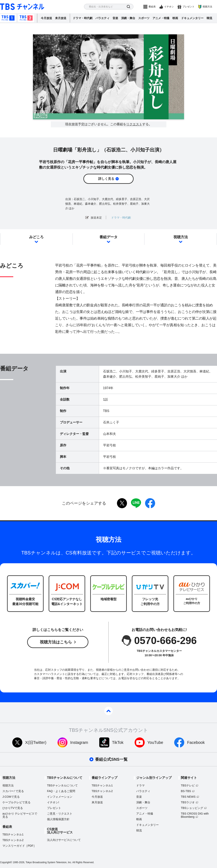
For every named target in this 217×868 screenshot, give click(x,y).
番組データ (108, 237)
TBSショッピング (192, 808)
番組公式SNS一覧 (111, 759)
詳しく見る (106, 179)
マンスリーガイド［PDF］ (19, 846)
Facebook (196, 742)
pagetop (108, 711)
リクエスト (134, 124)
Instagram (79, 742)
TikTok (118, 742)
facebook (150, 503)
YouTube (155, 742)
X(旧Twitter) (36, 742)
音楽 (115, 18)
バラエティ (102, 18)
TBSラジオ (188, 802)
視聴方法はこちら (56, 642)
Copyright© (6, 862)
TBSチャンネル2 (26, 18)
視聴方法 (207, 7)
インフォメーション (60, 797)
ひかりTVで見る (13, 808)
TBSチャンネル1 (8, 18)
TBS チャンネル (22, 7)
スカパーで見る (13, 791)
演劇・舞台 (128, 18)
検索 (128, 7)
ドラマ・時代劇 (83, 18)
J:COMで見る (11, 797)
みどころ (36, 237)
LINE (136, 503)
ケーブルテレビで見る (16, 802)
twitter (122, 503)
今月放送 (46, 18)
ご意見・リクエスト (60, 814)
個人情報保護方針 (58, 819)
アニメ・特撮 (161, 18)
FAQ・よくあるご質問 (61, 791)
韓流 (209, 18)
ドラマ (140, 785)
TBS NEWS (188, 797)
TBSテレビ (188, 785)
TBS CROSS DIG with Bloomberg (195, 815)
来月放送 (61, 18)
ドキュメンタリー (192, 18)
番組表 (152, 7)
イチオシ (169, 7)
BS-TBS (186, 791)
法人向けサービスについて (64, 840)
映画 (175, 18)
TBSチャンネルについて (62, 785)
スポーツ (144, 18)
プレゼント (188, 7)
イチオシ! (53, 802)
